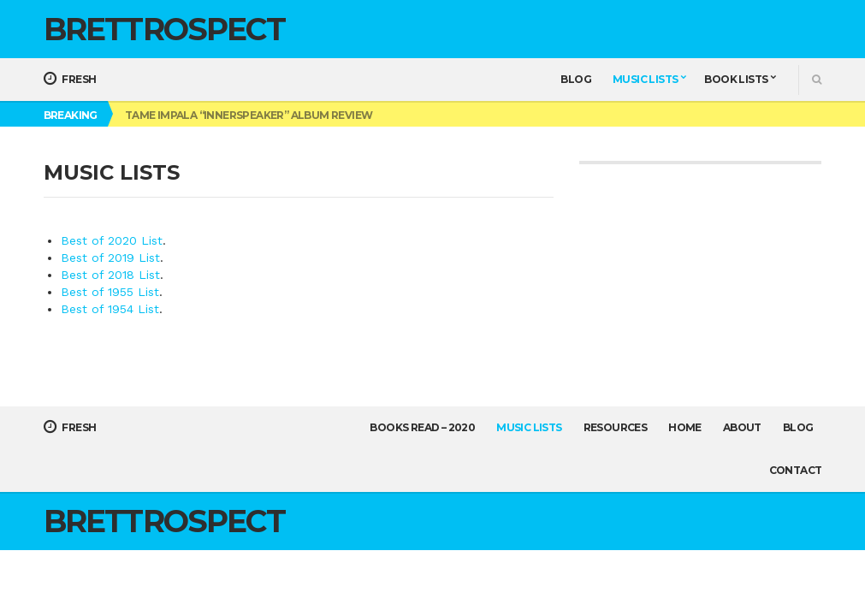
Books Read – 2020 (422, 427)
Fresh (70, 79)
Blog (576, 79)
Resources (616, 427)
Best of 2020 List (112, 240)
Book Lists (736, 79)
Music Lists (645, 79)
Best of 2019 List (110, 258)
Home (685, 427)
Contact (796, 470)
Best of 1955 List (110, 292)
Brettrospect (164, 29)
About (742, 427)
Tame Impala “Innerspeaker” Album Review (249, 115)
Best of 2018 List (110, 275)
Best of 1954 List (110, 309)
